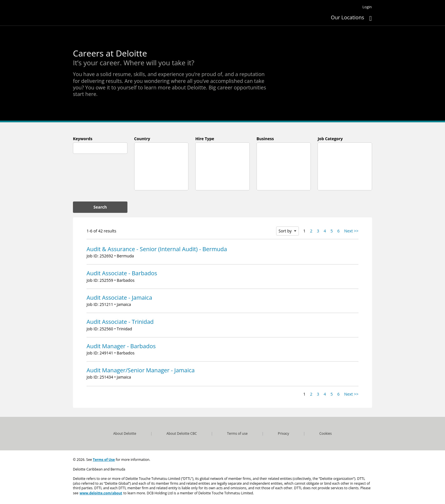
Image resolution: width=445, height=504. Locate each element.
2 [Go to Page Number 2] (311, 231)
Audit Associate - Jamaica (119, 298)
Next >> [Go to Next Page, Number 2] (351, 231)
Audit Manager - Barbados (121, 346)
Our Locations (348, 17)
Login (367, 7)
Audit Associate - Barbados (122, 273)
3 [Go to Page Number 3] (318, 231)
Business (265, 139)
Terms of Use (104, 459)
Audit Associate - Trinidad (120, 322)
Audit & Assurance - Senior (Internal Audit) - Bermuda (157, 249)
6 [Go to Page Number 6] (339, 231)
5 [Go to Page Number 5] (332, 231)
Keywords (83, 139)
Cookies (326, 433)
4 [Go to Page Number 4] (325, 231)
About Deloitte (125, 433)
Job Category (330, 139)
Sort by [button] (285, 231)
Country (142, 139)
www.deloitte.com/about (101, 492)
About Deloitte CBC (182, 433)
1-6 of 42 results (101, 231)
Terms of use (237, 433)
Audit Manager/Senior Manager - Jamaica (141, 370)
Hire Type (205, 139)
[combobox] (100, 148)
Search (100, 207)
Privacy (284, 433)
